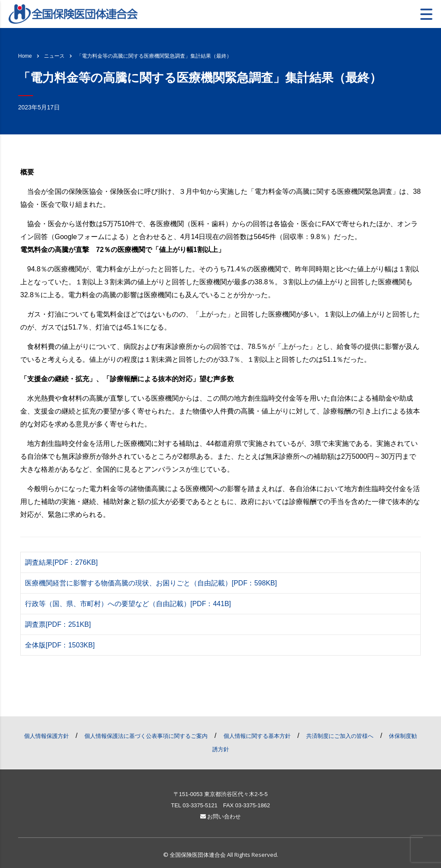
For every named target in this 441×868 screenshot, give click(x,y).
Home (25, 56)
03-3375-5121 (200, 805)
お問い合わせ (221, 817)
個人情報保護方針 (47, 736)
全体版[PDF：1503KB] (60, 645)
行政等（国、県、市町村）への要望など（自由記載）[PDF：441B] (128, 604)
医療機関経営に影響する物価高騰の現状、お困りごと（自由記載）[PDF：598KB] (151, 583)
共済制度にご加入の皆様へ (340, 736)
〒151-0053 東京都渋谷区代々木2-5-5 (221, 794)
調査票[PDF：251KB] (58, 624)
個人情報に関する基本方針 (257, 736)
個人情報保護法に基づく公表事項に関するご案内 (146, 736)
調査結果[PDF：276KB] (61, 562)
